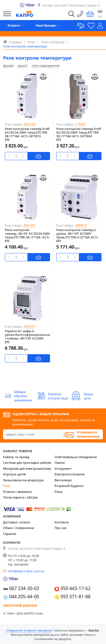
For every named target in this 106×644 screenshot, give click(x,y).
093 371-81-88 (75, 596)
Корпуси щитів (14, 474)
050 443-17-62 (75, 588)
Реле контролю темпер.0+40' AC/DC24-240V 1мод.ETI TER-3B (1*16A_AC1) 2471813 (27, 132)
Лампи (60, 463)
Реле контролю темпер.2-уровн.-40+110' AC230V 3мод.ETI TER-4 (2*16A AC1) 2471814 (77, 235)
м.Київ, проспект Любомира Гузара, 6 (71, 6)
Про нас (61, 528)
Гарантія (10, 534)
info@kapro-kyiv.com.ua (26, 571)
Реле (7, 486)
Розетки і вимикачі (18, 492)
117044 (80, 124)
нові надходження (46, 65)
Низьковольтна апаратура (23, 480)
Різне (59, 492)
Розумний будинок (69, 486)
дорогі (23, 65)
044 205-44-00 (24, 596)
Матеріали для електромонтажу (27, 468)
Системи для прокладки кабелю (27, 463)
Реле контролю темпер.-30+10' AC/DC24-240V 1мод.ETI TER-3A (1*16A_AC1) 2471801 (27, 235)
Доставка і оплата (17, 522)
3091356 (29, 124)
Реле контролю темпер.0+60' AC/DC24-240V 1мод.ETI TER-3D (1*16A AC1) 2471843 (79, 132)
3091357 (29, 326)
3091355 (29, 225)
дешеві (8, 65)
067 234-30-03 (24, 588)
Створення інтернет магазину (29, 630)
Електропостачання (70, 474)
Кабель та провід (16, 457)
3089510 (81, 225)
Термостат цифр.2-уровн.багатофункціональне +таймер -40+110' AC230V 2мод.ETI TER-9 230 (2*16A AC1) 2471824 (27, 338)
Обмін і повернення (19, 528)
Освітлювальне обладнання (76, 457)
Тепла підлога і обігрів (20, 497)
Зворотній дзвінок (20, 605)
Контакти (62, 522)
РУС (100, 17)
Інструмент (63, 468)
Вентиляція (63, 480)
